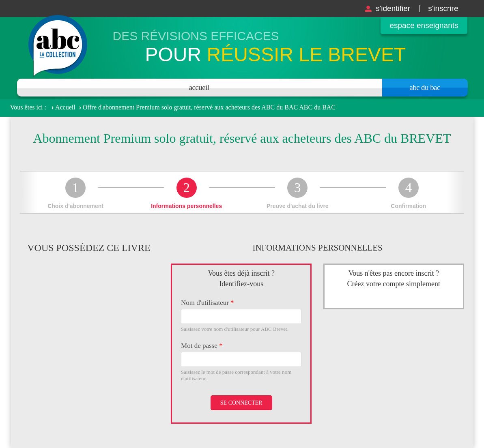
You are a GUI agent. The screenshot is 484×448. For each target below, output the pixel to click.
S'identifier (393, 8)
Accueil (199, 87)
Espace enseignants (424, 25)
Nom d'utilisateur (208, 303)
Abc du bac (425, 87)
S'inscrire (443, 8)
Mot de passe (202, 346)
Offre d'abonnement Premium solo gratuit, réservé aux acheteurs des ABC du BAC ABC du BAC (209, 107)
